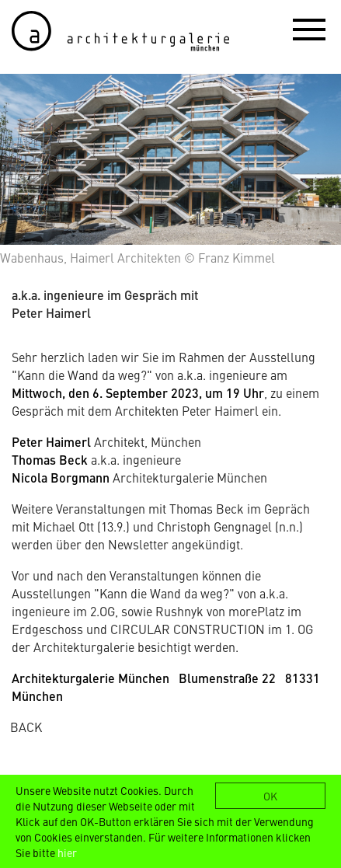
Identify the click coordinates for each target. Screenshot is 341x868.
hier (67, 852)
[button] (309, 29)
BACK (26, 727)
